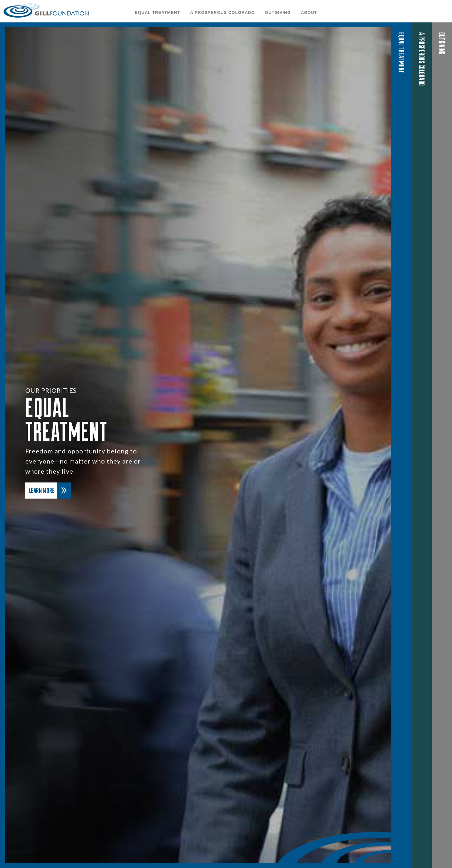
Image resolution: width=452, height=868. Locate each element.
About (309, 12)
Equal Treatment (157, 12)
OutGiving (278, 12)
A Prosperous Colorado (223, 12)
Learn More (50, 491)
